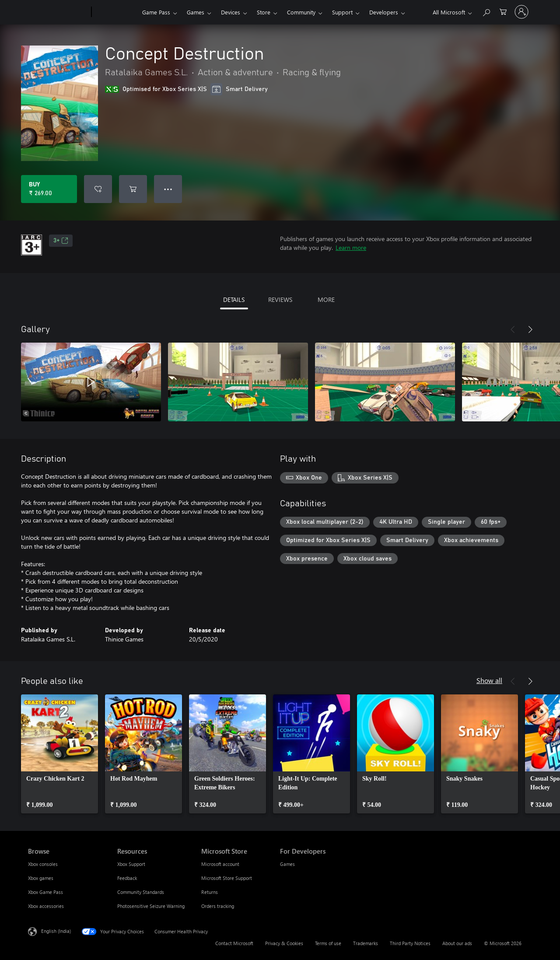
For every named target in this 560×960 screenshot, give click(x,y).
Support (342, 12)
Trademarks (366, 943)
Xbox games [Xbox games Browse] (41, 878)
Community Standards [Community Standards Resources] (141, 892)
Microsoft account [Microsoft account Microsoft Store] (220, 864)
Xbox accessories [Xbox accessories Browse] (46, 906)
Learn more (351, 247)
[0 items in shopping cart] (503, 11)
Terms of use (328, 943)
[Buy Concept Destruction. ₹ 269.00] (49, 189)
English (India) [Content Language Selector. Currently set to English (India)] (56, 931)
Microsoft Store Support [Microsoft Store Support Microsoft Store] (227, 878)
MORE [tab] (326, 300)
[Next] (530, 329)
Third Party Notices (410, 943)
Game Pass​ (156, 12)
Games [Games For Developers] (287, 864)
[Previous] (513, 329)
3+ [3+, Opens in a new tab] (61, 241)
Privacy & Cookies (284, 943)
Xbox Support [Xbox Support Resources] (131, 864)
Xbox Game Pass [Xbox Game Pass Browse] (45, 892)
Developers (384, 12)
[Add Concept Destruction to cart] (133, 189)
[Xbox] (116, 12)
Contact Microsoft (234, 943)
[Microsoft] (58, 12)
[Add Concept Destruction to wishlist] (98, 189)
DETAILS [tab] (234, 300)
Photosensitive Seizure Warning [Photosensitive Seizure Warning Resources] (151, 906)
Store (264, 12)
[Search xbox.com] (486, 11)
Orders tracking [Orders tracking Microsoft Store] (218, 906)
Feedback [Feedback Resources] (127, 878)
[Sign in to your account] (521, 12)
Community (301, 12)
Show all (489, 680)
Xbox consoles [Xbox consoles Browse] (43, 864)
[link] (59, 754)
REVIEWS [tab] (280, 300)
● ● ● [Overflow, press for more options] (168, 189)
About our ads (457, 943)
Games (196, 12)
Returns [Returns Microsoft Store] (210, 892)
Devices (231, 12)
